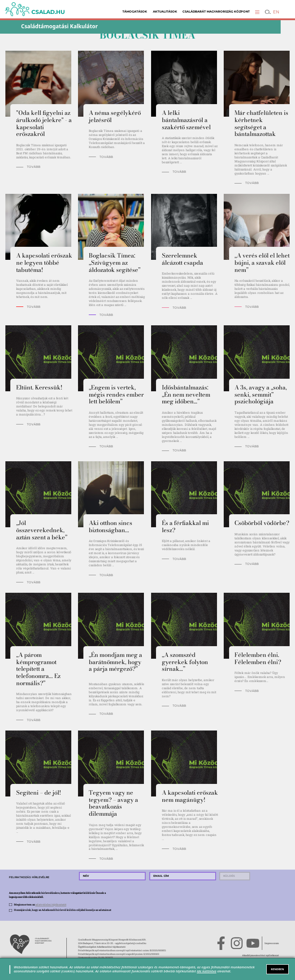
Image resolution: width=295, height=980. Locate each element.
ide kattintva (206, 971)
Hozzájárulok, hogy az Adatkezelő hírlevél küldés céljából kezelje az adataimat (63, 910)
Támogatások (135, 12)
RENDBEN (277, 969)
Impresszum (272, 943)
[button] (257, 12)
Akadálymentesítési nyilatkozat (260, 955)
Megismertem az (40, 905)
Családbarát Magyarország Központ (216, 12)
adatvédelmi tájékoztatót (51, 905)
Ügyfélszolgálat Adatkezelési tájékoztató (102, 947)
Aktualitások (165, 12)
